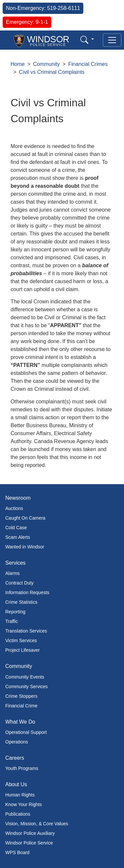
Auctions (14, 508)
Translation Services (26, 631)
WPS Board (17, 852)
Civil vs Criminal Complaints (52, 72)
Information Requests (27, 592)
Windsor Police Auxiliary (30, 833)
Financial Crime (21, 706)
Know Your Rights (24, 804)
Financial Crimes (88, 64)
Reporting (15, 612)
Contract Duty (20, 583)
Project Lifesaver (22, 650)
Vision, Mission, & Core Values (37, 824)
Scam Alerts (18, 537)
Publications (18, 814)
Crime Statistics (21, 602)
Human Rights (20, 795)
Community (46, 64)
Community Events (25, 677)
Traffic (12, 621)
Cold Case (16, 528)
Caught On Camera (25, 518)
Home (18, 64)
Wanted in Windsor (25, 547)
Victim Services (21, 640)
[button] (87, 40)
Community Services (26, 687)
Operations (17, 742)
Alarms (13, 573)
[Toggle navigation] (112, 40)
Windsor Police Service (29, 843)
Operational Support (26, 732)
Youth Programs (22, 768)
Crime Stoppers (21, 696)
